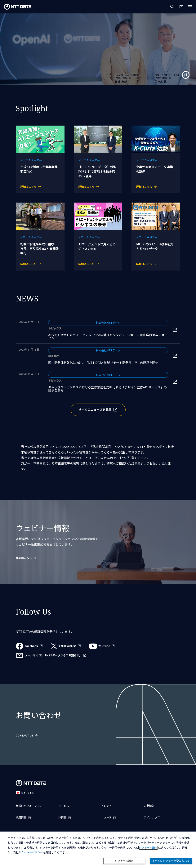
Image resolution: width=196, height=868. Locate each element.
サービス (64, 806)
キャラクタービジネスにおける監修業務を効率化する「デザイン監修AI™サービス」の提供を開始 (107, 389)
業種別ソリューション (29, 806)
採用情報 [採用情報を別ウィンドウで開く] (21, 818)
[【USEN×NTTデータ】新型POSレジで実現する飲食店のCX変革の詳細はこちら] (98, 187)
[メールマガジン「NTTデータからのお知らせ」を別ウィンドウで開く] (51, 655)
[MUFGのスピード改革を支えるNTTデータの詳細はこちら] (156, 264)
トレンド (106, 806)
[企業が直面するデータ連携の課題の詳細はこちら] (156, 187)
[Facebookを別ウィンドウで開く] (29, 646)
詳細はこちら (24, 59)
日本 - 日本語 (25, 793)
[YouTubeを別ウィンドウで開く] (102, 646)
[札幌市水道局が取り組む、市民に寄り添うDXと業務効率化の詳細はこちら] (40, 264)
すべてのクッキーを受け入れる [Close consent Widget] (171, 861)
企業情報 (149, 806)
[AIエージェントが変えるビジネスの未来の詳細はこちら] (98, 264)
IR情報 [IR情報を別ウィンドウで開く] (62, 818)
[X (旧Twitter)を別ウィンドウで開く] (66, 646)
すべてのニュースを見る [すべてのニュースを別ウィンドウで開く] (95, 410)
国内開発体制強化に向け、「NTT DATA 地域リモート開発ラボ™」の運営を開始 (108, 363)
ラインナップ (152, 817)
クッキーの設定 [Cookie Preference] (124, 861)
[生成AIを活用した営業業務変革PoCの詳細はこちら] (40, 187)
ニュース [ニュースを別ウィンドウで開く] (106, 818)
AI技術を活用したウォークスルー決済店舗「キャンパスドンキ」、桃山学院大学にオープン (108, 337)
